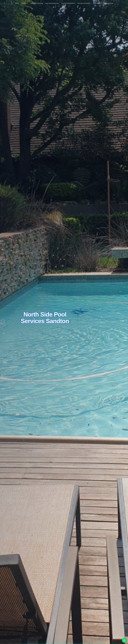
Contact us (25, 3)
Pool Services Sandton (84, 3)
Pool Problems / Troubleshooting (103, 3)
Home (17, 3)
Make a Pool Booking (37, 3)
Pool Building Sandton (68, 3)
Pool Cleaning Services (52, 3)
